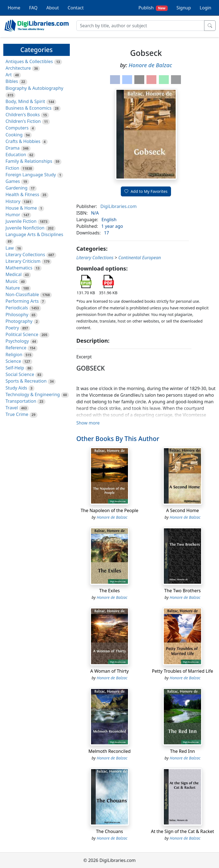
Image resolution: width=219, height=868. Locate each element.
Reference (16, 348)
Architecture (18, 68)
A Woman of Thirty (109, 671)
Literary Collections (25, 255)
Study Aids (16, 388)
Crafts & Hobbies (23, 141)
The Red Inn (183, 751)
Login (205, 8)
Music (12, 281)
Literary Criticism (23, 261)
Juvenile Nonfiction (25, 228)
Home (14, 8)
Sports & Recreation (26, 381)
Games (13, 181)
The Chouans (109, 831)
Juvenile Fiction (21, 221)
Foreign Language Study (31, 175)
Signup (184, 8)
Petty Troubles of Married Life (183, 671)
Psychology (17, 341)
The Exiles (109, 591)
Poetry (12, 328)
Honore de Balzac (150, 65)
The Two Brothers (182, 591)
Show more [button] (88, 423)
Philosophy (17, 315)
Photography (19, 321)
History (13, 201)
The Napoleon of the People (109, 510)
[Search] (140, 26)
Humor (13, 215)
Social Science (20, 374)
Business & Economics (29, 108)
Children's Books (23, 115)
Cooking (14, 135)
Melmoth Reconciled (109, 751)
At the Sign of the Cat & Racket (182, 831)
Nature (13, 288)
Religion (14, 355)
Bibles (12, 81)
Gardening (17, 188)
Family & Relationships (29, 161)
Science (13, 361)
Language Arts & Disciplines (34, 234)
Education (16, 155)
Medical (14, 274)
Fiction (12, 168)
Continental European (140, 258)
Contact (76, 8)
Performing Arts (22, 301)
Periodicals (17, 308)
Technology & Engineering (33, 394)
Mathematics (19, 268)
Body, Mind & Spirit (25, 101)
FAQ (33, 8)
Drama (13, 148)
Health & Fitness (22, 194)
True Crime (17, 414)
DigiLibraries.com (118, 206)
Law (10, 248)
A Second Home (182, 510)
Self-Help (15, 368)
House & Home (21, 208)
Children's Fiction (23, 121)
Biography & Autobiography (34, 88)
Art (9, 75)
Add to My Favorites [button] (146, 191)
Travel (12, 408)
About (53, 8)
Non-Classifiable (22, 294)
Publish (153, 8)
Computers (17, 128)
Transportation (21, 401)
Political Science (22, 334)
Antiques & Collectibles (29, 61)
